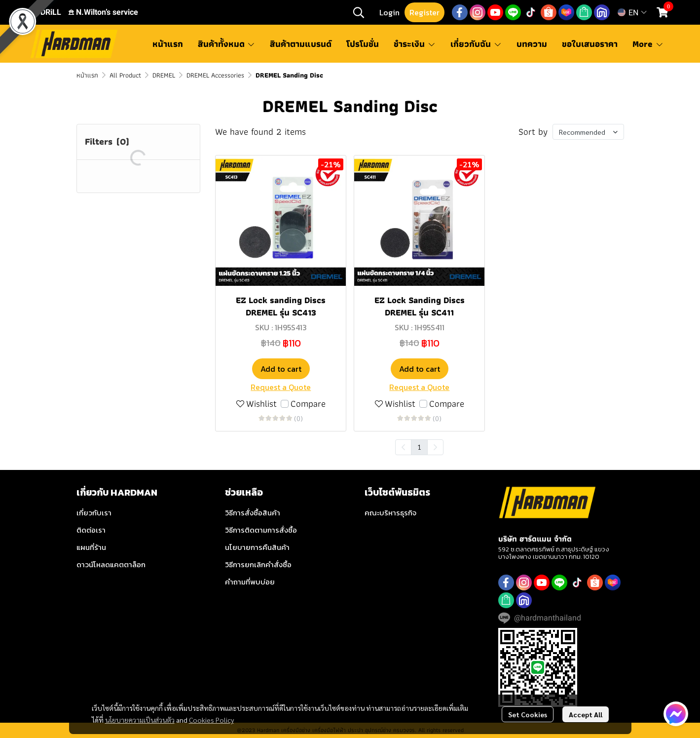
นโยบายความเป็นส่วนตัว (140, 720)
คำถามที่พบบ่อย (250, 582)
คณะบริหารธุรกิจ (390, 513)
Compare (308, 404)
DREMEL (164, 75)
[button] (359, 12)
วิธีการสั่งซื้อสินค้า (253, 513)
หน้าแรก (87, 75)
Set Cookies (528, 714)
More (648, 44)
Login (389, 12)
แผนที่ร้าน (91, 547)
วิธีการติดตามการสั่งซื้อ (261, 530)
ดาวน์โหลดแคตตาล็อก (111, 564)
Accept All (586, 714)
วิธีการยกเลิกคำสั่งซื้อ (258, 564)
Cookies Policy (211, 720)
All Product (125, 75)
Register (424, 12)
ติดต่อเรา (91, 530)
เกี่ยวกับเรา (94, 513)
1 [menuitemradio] (419, 447)
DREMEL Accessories (215, 75)
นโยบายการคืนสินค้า (257, 547)
